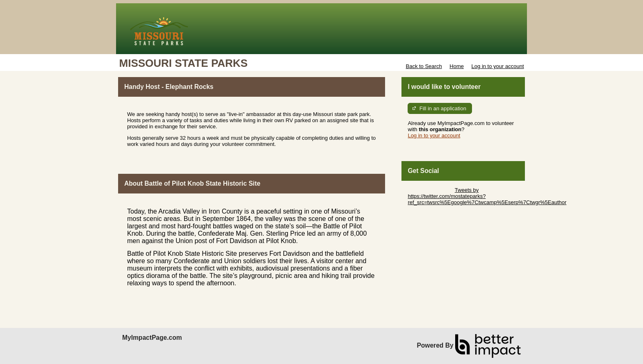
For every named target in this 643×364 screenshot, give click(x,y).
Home (457, 66)
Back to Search (424, 66)
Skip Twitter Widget (430, 190)
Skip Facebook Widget (434, 215)
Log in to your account (498, 66)
